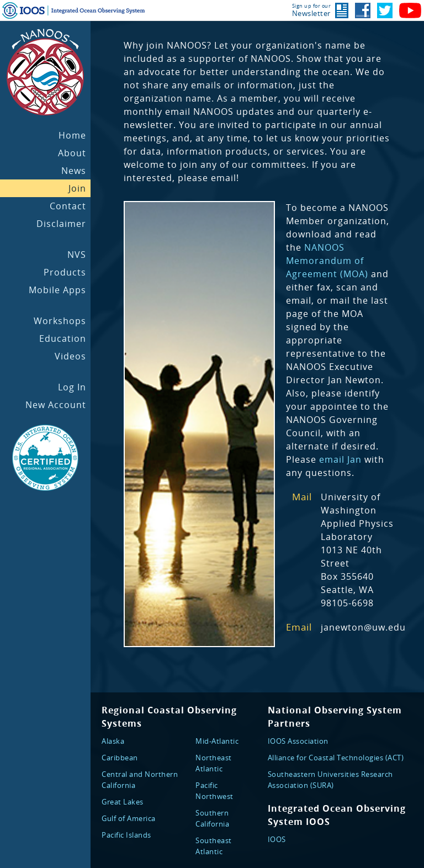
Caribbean (120, 758)
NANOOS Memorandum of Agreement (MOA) (327, 261)
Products (65, 272)
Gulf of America (129, 818)
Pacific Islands (126, 835)
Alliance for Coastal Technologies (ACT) (336, 758)
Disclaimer (61, 224)
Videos (70, 356)
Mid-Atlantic (217, 741)
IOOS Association (298, 741)
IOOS (277, 839)
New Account (56, 405)
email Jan (340, 459)
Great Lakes (123, 802)
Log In (72, 387)
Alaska (113, 741)
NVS (77, 255)
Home (72, 135)
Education (63, 338)
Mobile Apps (57, 290)
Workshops (60, 321)
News (74, 171)
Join (77, 188)
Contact (68, 206)
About (72, 153)
